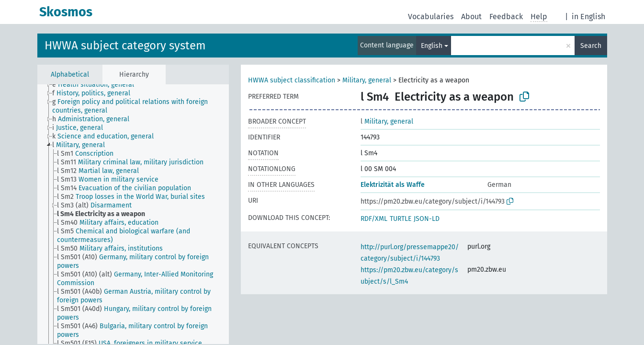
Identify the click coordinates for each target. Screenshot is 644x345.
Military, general (367, 80)
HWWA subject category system (125, 46)
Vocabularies (431, 17)
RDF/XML (374, 219)
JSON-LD (427, 219)
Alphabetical (70, 75)
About (471, 17)
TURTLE (401, 219)
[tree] (133, 214)
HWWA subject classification (292, 80)
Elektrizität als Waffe (393, 185)
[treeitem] (97, 85)
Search (591, 46)
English (432, 46)
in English (588, 17)
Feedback (506, 17)
